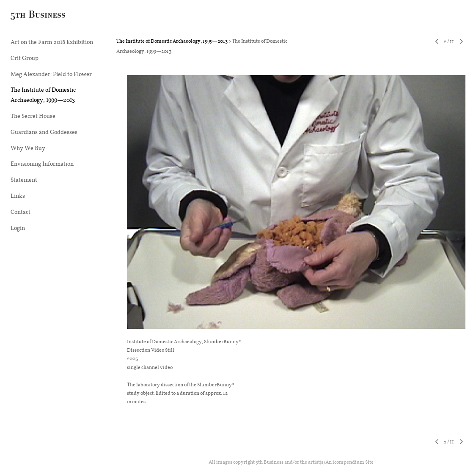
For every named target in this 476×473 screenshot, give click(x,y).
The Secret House (33, 116)
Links (18, 196)
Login (18, 228)
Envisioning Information (42, 164)
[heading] (32, 16)
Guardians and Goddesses (44, 132)
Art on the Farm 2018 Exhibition (52, 42)
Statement (24, 180)
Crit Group (25, 58)
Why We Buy (28, 148)
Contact (21, 212)
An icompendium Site (349, 462)
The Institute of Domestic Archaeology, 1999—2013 (43, 95)
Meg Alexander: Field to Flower (51, 74)
